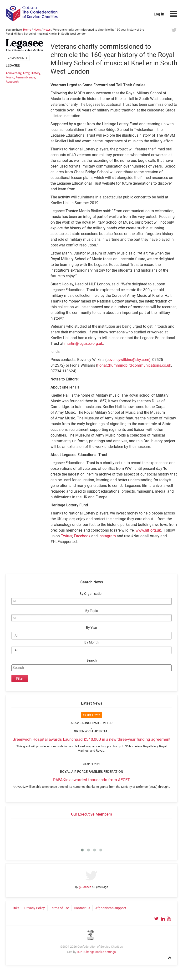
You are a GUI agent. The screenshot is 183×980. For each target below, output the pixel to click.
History (35, 73)
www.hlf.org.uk (148, 530)
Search (92, 661)
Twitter (66, 536)
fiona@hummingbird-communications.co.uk (134, 365)
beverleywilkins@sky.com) (129, 360)
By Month (91, 642)
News (37, 30)
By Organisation (91, 594)
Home (27, 30)
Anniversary (13, 73)
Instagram (107, 536)
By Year (92, 628)
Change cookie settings (100, 952)
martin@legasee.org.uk (84, 343)
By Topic (91, 611)
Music (10, 77)
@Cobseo (85, 887)
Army (26, 73)
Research (12, 82)
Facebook (82, 536)
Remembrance (25, 77)
